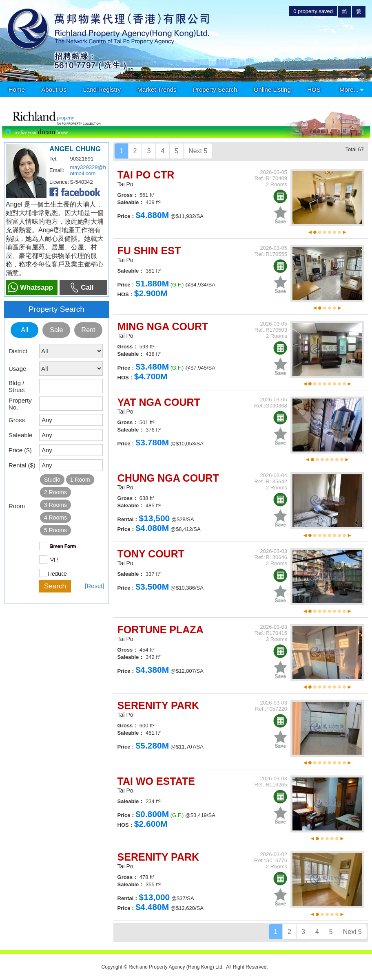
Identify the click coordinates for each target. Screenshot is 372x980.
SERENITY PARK (158, 705)
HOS (314, 89)
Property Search (215, 89)
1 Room (80, 480)
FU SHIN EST (149, 251)
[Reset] (95, 586)
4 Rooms (55, 518)
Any (47, 420)
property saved (313, 11)
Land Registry (102, 89)
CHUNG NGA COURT (168, 478)
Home (17, 89)
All (24, 330)
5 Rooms (55, 530)
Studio (52, 480)
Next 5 (198, 151)
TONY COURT (151, 554)
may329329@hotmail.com (88, 170)
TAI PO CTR (146, 175)
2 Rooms (55, 492)
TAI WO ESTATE (156, 781)
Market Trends (157, 89)
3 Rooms (55, 505)
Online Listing (272, 89)
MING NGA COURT (163, 326)
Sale (56, 330)
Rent (89, 330)
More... (351, 89)
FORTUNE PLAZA (161, 630)
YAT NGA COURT (159, 402)
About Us (54, 89)
